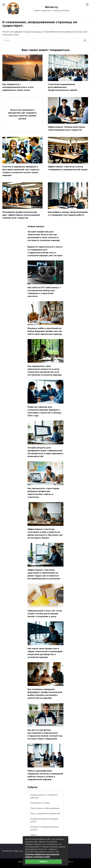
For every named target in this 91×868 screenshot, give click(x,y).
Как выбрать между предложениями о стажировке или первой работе (68, 214)
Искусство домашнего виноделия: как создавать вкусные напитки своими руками (23, 114)
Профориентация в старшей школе (44, 820)
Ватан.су (52, 7)
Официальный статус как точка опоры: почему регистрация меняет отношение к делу (45, 613)
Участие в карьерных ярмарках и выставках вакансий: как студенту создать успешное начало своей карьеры (21, 171)
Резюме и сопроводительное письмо (44, 828)
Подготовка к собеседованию (45, 808)
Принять (44, 862)
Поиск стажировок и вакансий (45, 813)
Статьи (33, 835)
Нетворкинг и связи (40, 803)
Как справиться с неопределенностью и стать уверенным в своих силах (18, 87)
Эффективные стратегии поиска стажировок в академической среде (68, 168)
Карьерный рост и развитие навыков (44, 796)
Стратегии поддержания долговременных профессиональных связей (63, 87)
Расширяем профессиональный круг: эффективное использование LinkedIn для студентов (21, 215)
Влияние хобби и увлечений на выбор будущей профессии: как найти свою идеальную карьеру (45, 331)
